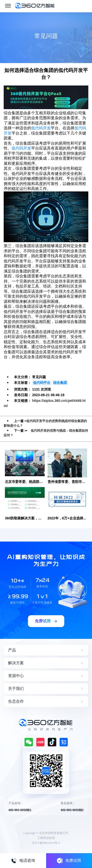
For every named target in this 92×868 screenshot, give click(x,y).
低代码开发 (41, 128)
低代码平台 (42, 383)
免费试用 (69, 860)
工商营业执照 (46, 838)
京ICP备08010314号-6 (46, 843)
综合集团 (60, 383)
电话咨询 (23, 861)
